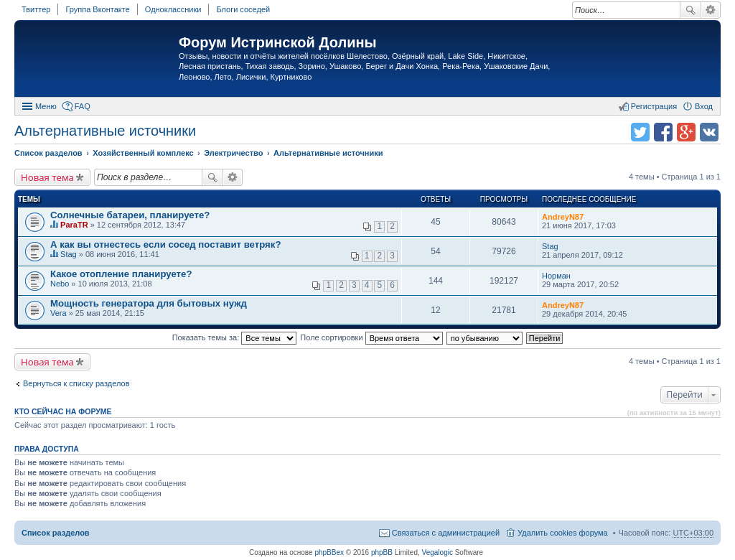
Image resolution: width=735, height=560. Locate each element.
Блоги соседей (243, 9)
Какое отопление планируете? (121, 274)
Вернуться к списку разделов (76, 383)
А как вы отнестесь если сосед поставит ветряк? (165, 244)
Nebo (60, 284)
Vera (58, 313)
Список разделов (56, 533)
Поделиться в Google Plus (686, 132)
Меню (46, 106)
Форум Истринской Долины (278, 42)
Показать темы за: (235, 337)
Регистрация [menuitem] (654, 106)
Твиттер (36, 9)
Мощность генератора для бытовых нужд (149, 303)
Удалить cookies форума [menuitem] (563, 533)
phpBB (382, 552)
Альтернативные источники (105, 131)
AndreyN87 (563, 217)
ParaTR (74, 225)
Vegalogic (437, 552)
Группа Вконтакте (97, 9)
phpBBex (329, 552)
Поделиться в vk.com (709, 132)
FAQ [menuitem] (83, 106)
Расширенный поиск (711, 10)
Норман (556, 276)
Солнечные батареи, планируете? (130, 215)
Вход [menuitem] (704, 106)
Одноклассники (173, 9)
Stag (69, 254)
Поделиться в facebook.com (663, 132)
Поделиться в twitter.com (640, 132)
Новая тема (47, 177)
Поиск (690, 10)
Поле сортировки (371, 337)
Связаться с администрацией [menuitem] (446, 533)
